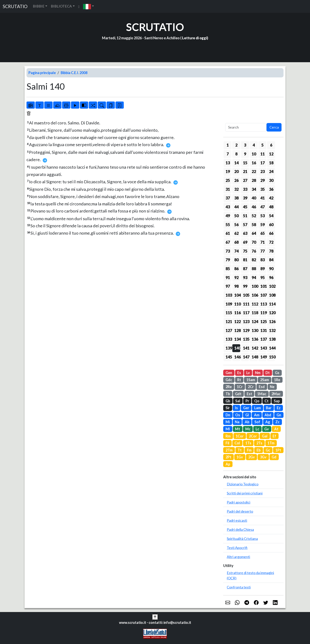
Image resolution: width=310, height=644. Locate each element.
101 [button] (263, 286)
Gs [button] (277, 373)
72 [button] (271, 242)
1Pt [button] (278, 450)
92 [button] (236, 277)
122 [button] (237, 322)
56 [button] (236, 225)
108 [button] (272, 295)
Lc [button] (257, 429)
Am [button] (257, 415)
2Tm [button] (229, 450)
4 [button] (254, 145)
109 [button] (229, 304)
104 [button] (237, 295)
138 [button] (272, 339)
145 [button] (229, 357)
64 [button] (254, 233)
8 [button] (236, 154)
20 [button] (236, 171)
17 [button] (263, 163)
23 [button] (263, 171)
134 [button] (237, 339)
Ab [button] (247, 422)
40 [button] (254, 198)
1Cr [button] (240, 387)
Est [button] (249, 394)
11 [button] (263, 154)
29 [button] (263, 180)
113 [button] (263, 304)
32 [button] (236, 189)
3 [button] (245, 145)
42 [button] (271, 198)
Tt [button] (240, 450)
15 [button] (245, 163)
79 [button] (228, 260)
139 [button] (229, 348)
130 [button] (255, 330)
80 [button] (236, 260)
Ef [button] (274, 436)
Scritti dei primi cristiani (245, 493)
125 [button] (263, 322)
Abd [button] (268, 415)
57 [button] (245, 225)
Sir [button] (228, 408)
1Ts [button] (248, 443)
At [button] (276, 429)
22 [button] (254, 171)
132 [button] (272, 330)
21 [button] (245, 171)
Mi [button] (228, 422)
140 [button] (237, 348)
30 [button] (271, 180)
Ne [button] (272, 387)
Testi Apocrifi (237, 548)
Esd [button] (262, 387)
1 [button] (228, 145)
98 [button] (236, 286)
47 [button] (263, 207)
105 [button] (246, 295)
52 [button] (254, 216)
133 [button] (229, 339)
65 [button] (263, 233)
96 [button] (271, 277)
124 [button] (255, 322)
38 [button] (236, 198)
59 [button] (263, 225)
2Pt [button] (228, 457)
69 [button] (245, 242)
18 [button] (271, 163)
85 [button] (228, 269)
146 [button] (237, 357)
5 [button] (262, 145)
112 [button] (255, 304)
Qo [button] (257, 401)
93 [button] (245, 277)
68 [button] (236, 242)
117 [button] (246, 313)
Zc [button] (277, 422)
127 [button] (229, 330)
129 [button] (246, 330)
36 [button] (271, 189)
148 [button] (255, 357)
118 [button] (255, 313)
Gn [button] (279, 415)
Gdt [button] (238, 394)
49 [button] (228, 216)
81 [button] (245, 260)
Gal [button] (265, 436)
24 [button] (271, 171)
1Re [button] (277, 380)
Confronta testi (239, 587)
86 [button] (236, 269)
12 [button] (271, 154)
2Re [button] (229, 387)
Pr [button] (247, 401)
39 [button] (245, 198)
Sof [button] (257, 422)
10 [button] (254, 154)
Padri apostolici (239, 502)
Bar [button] (269, 408)
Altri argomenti (238, 557)
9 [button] (245, 154)
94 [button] (254, 277)
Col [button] (237, 443)
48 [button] (271, 207)
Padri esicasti (237, 520)
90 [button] (271, 269)
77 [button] (263, 251)
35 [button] (263, 189)
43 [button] (228, 207)
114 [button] (272, 304)
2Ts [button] (259, 443)
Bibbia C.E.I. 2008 (74, 73)
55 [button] (228, 225)
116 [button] (237, 313)
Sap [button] (277, 401)
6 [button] (271, 145)
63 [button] (245, 233)
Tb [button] (228, 394)
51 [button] (245, 216)
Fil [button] (227, 443)
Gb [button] (228, 401)
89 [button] (263, 269)
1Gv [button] (240, 457)
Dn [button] (228, 415)
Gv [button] (267, 429)
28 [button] (254, 180)
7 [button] (228, 154)
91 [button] (228, 277)
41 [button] (263, 198)
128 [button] (237, 330)
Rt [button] (239, 380)
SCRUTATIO (15, 6)
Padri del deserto (240, 511)
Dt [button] (268, 373)
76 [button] (254, 251)
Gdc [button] (229, 380)
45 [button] (245, 207)
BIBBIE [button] (39, 6)
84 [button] (271, 260)
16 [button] (254, 163)
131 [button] (263, 330)
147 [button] (246, 357)
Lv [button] (248, 373)
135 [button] (246, 339)
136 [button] (255, 339)
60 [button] (271, 225)
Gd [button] (274, 457)
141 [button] (246, 348)
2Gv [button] (252, 457)
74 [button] (236, 251)
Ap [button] (228, 464)
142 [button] (255, 348)
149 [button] (263, 357)
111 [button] (246, 304)
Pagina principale (42, 73)
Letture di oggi (195, 38)
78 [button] (271, 251)
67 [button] (228, 242)
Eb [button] (259, 450)
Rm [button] (228, 436)
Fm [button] (249, 450)
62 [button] (236, 233)
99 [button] (245, 286)
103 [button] (229, 295)
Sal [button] (238, 401)
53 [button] (263, 216)
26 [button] (236, 180)
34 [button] (254, 189)
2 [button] (236, 145)
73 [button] (228, 251)
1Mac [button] (262, 394)
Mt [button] (238, 429)
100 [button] (255, 286)
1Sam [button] (251, 380)
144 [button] (272, 348)
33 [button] (245, 189)
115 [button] (229, 313)
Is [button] (236, 408)
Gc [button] (268, 450)
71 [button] (263, 242)
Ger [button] (246, 408)
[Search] (246, 127)
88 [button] (254, 269)
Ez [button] (279, 408)
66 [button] (271, 233)
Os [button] (238, 415)
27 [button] (245, 180)
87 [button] (245, 269)
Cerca (274, 127)
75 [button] (245, 251)
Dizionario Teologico (243, 484)
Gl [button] (247, 415)
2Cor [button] (253, 436)
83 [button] (263, 260)
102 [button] (272, 286)
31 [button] (228, 189)
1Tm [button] (271, 443)
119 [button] (263, 313)
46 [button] (254, 207)
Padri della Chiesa (240, 529)
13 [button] (228, 163)
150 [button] (272, 357)
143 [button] (263, 348)
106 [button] (255, 295)
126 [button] (272, 322)
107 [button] (263, 295)
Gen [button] (229, 373)
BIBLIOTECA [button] (61, 6)
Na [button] (237, 422)
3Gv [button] (263, 457)
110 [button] (237, 304)
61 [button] (228, 233)
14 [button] (236, 163)
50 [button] (236, 216)
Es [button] (239, 373)
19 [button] (228, 171)
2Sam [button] (265, 380)
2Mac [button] (276, 394)
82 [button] (254, 260)
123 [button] (246, 322)
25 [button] (228, 180)
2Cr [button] (251, 387)
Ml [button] (228, 429)
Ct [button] (267, 401)
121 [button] (229, 322)
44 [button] (236, 207)
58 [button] (254, 225)
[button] (88, 6)
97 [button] (228, 286)
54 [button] (271, 216)
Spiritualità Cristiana (242, 539)
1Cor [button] (240, 436)
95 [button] (263, 277)
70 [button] (254, 242)
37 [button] (228, 198)
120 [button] (272, 313)
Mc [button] (248, 429)
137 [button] (263, 339)
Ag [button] (268, 422)
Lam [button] (258, 408)
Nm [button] (258, 373)
